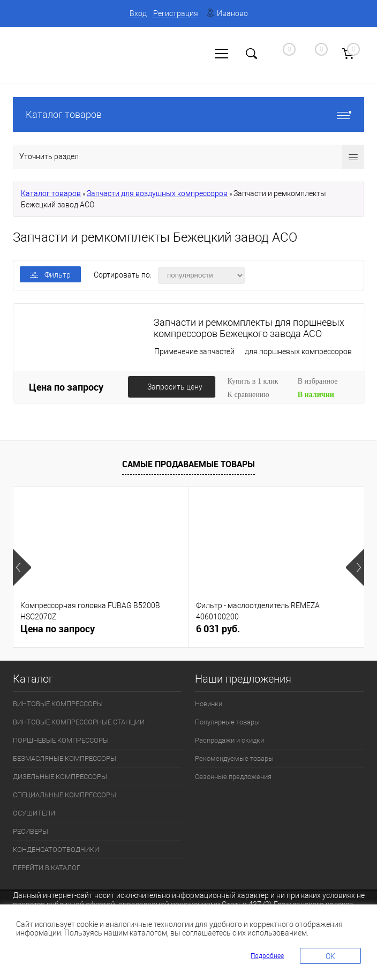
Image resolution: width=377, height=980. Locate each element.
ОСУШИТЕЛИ (34, 813)
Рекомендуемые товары (234, 758)
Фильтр (50, 275)
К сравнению (248, 395)
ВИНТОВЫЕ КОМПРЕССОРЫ (58, 704)
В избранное (318, 381)
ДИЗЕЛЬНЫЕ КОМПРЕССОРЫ (60, 777)
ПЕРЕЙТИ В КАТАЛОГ (47, 868)
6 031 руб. (218, 629)
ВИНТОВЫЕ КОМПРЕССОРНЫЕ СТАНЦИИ (79, 722)
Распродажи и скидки (229, 740)
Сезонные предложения (233, 777)
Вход (138, 13)
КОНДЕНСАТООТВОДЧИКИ (56, 850)
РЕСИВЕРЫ (31, 831)
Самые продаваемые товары (188, 464)
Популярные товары (227, 722)
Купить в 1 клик (253, 381)
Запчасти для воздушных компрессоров (157, 193)
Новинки (209, 704)
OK (330, 956)
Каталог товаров (188, 114)
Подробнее (267, 956)
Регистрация (176, 13)
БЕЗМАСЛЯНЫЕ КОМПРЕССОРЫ (65, 758)
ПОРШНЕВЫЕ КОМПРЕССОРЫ (61, 740)
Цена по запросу (66, 387)
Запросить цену (175, 387)
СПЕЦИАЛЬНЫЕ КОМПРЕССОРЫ (65, 795)
